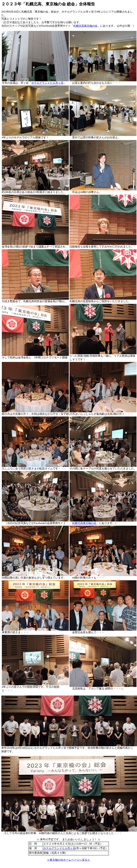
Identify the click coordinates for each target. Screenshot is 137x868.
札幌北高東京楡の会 (85, 26)
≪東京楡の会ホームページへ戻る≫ (68, 860)
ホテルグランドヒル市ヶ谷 (47, 83)
